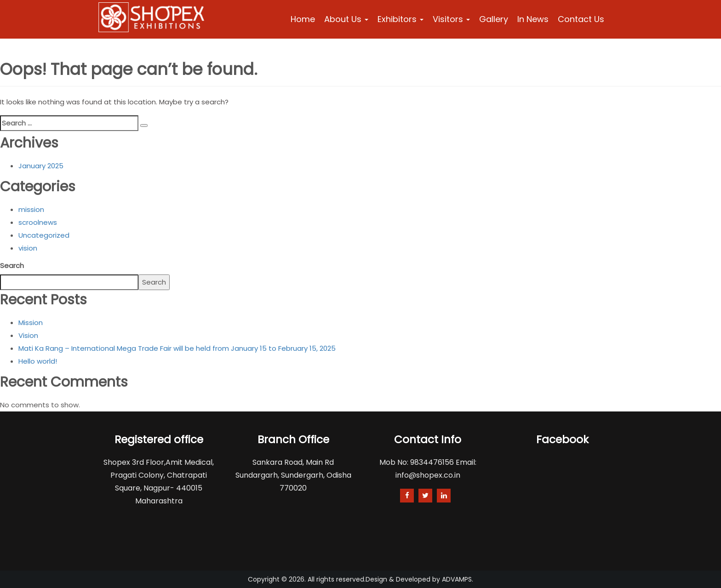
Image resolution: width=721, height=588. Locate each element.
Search (12, 265)
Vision (28, 335)
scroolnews (38, 222)
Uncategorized (44, 235)
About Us (346, 19)
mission (31, 209)
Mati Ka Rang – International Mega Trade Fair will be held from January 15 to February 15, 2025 (177, 348)
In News (533, 19)
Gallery (494, 19)
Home (303, 19)
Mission (31, 323)
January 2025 (41, 166)
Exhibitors (401, 19)
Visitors (451, 19)
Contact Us (581, 19)
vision (28, 248)
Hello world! (38, 361)
